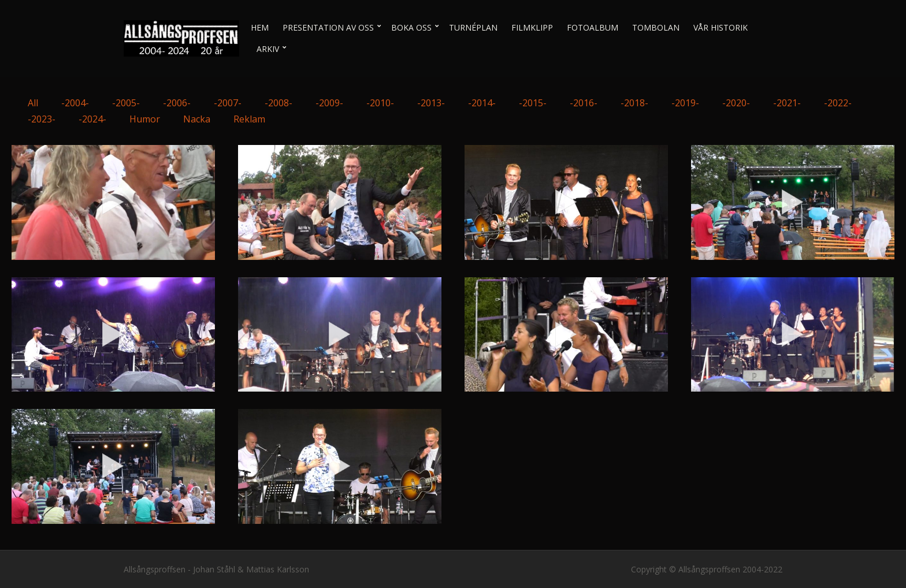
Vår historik (721, 27)
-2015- (533, 103)
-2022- (838, 103)
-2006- (177, 103)
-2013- (431, 103)
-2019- (685, 103)
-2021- (787, 103)
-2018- (634, 103)
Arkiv (268, 49)
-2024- (92, 119)
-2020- (736, 103)
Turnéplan (473, 27)
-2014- (482, 103)
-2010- (380, 103)
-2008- (279, 103)
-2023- (42, 119)
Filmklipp (532, 27)
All (33, 103)
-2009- (329, 103)
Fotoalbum (593, 27)
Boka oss (411, 27)
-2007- (228, 103)
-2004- (75, 103)
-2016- (584, 103)
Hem (260, 27)
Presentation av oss (328, 27)
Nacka (197, 119)
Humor (145, 119)
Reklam (249, 119)
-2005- (126, 103)
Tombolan (656, 27)
